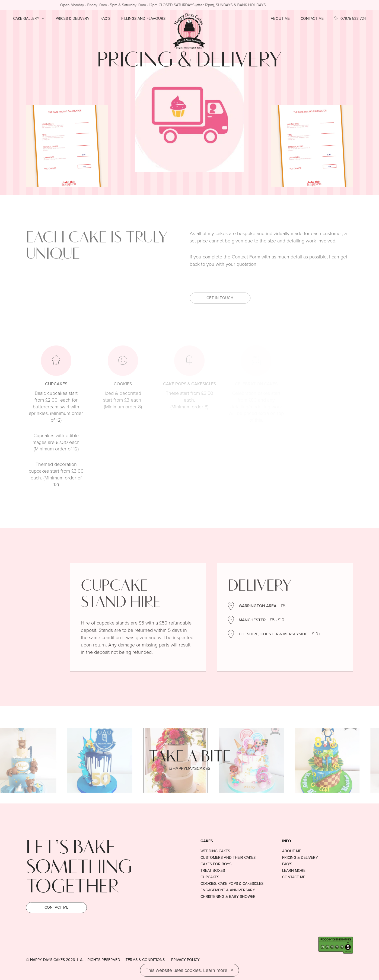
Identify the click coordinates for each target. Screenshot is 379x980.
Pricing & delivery (300, 858)
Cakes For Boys (216, 864)
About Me (280, 19)
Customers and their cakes (228, 858)
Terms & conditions (145, 960)
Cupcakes (210, 877)
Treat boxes (213, 871)
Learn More (294, 871)
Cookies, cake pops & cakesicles (232, 884)
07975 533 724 (350, 19)
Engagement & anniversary (228, 890)
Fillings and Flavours (143, 19)
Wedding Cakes (215, 851)
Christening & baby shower (228, 897)
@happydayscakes (190, 768)
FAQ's (105, 19)
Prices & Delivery (73, 19)
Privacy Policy (185, 960)
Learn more (215, 970)
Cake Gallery (29, 19)
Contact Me (312, 19)
